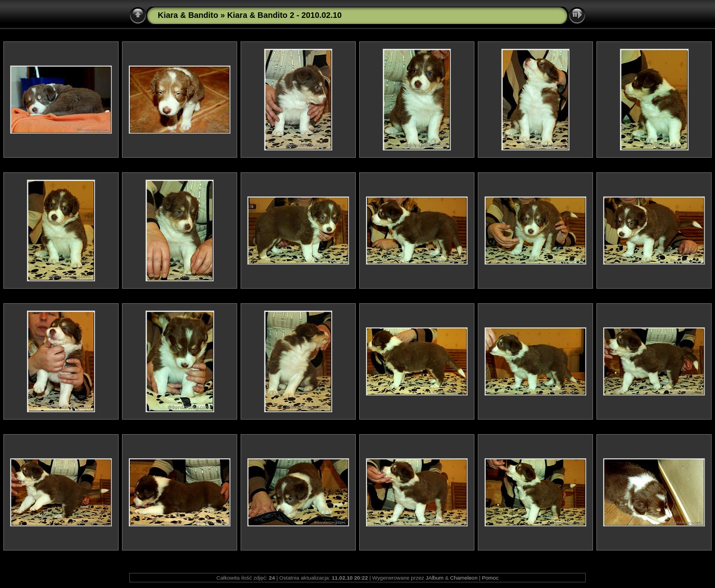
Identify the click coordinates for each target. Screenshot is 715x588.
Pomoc (490, 578)
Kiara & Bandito (188, 15)
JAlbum (435, 578)
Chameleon (464, 578)
